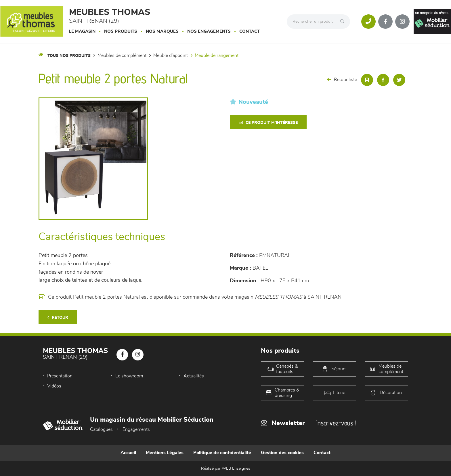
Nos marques (162, 31)
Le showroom (129, 376)
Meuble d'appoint (171, 55)
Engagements (136, 429)
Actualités (194, 376)
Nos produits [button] (121, 31)
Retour (58, 317)
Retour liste (342, 79)
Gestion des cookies (282, 453)
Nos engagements (209, 31)
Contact (250, 31)
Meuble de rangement (217, 55)
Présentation (60, 376)
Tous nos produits (69, 56)
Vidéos (54, 386)
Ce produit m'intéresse (268, 123)
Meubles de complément (122, 55)
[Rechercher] (344, 22)
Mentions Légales (165, 453)
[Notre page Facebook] (385, 22)
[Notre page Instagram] (402, 22)
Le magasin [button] (82, 31)
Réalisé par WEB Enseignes (226, 469)
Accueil (128, 453)
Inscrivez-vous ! (336, 423)
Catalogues (101, 429)
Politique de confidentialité (222, 453)
